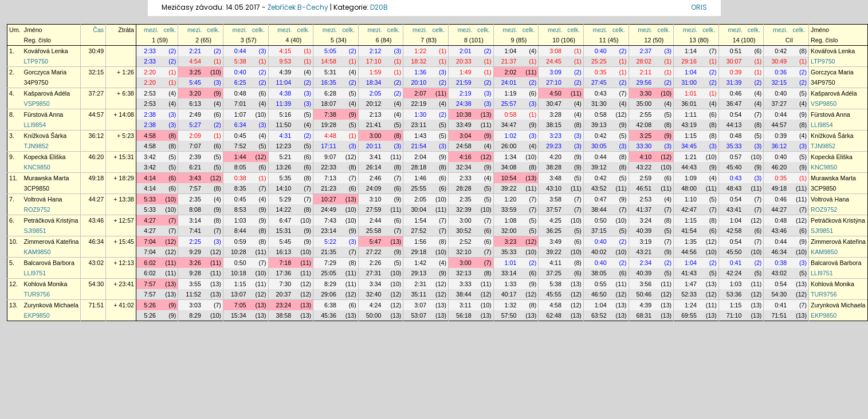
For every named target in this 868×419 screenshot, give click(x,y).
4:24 (376, 305)
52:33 (689, 294)
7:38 (330, 114)
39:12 (599, 167)
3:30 (645, 93)
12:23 (284, 146)
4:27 (150, 220)
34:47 (509, 125)
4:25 (555, 220)
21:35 (329, 252)
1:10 (691, 199)
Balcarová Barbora (49, 263)
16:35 (329, 82)
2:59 (645, 178)
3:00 (376, 136)
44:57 (96, 114)
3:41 (376, 157)
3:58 (555, 199)
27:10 (554, 82)
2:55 (645, 114)
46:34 (96, 242)
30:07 (734, 61)
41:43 (689, 273)
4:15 (285, 51)
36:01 (689, 104)
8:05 (240, 167)
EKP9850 (37, 315)
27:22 (374, 252)
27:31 (374, 273)
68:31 (644, 315)
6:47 (285, 220)
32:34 (464, 167)
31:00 (689, 82)
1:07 (240, 114)
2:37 (645, 51)
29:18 (419, 252)
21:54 (419, 146)
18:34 (374, 82)
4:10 (645, 157)
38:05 (599, 273)
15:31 (284, 231)
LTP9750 (36, 61)
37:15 (599, 231)
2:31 (420, 284)
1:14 (691, 51)
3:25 (195, 72)
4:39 (285, 72)
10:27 (329, 199)
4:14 (150, 178)
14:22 (284, 209)
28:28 (464, 188)
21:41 (374, 125)
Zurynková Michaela (51, 305)
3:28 (555, 114)
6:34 (240, 125)
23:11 (419, 125)
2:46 (376, 178)
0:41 (736, 263)
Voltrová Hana (43, 199)
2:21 (195, 51)
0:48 (240, 93)
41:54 (689, 231)
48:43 (734, 188)
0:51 (736, 51)
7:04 (150, 242)
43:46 (96, 220)
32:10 (464, 252)
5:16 (285, 114)
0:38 (240, 178)
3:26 (195, 263)
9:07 (330, 157)
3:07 (420, 305)
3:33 (466, 284)
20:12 (374, 104)
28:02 (644, 61)
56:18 (464, 315)
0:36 (781, 72)
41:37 (644, 209)
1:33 (511, 284)
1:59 (376, 72)
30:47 (554, 104)
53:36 (734, 294)
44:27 (96, 199)
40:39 (644, 231)
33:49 (464, 125)
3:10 (376, 199)
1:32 (511, 305)
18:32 (419, 61)
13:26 (284, 167)
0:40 (601, 51)
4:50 (555, 93)
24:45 (554, 61)
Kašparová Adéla (47, 93)
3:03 (195, 305)
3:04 (466, 136)
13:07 (239, 294)
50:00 (374, 315)
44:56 (689, 252)
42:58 (734, 231)
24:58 (464, 146)
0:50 (601, 220)
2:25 (195, 242)
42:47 (689, 209)
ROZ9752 (37, 209)
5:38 (240, 61)
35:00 (644, 104)
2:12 (376, 51)
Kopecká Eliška (45, 157)
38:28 (554, 167)
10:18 (239, 273)
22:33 (329, 167)
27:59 (374, 209)
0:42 (781, 51)
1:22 (420, 51)
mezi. (151, 30)
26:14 (374, 167)
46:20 (96, 157)
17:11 (329, 146)
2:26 (376, 263)
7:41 (195, 231)
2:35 (195, 199)
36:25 (554, 231)
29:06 (329, 294)
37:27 (96, 93)
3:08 (555, 51)
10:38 (464, 114)
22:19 (419, 104)
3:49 (555, 242)
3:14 (195, 220)
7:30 (285, 284)
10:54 (509, 178)
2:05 (376, 93)
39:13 (599, 125)
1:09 (691, 178)
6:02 (150, 263)
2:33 (150, 51)
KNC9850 (37, 167)
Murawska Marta (47, 178)
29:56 (644, 82)
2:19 (466, 93)
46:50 (599, 294)
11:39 (284, 104)
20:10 (419, 82)
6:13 (195, 104)
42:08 (644, 125)
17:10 (374, 61)
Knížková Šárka (46, 136)
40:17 (509, 294)
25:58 (374, 231)
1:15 (691, 136)
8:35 (240, 188)
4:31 (285, 136)
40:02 (599, 252)
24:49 (329, 209)
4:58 (150, 136)
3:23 (555, 136)
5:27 (195, 125)
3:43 (195, 178)
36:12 (96, 136)
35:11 (419, 294)
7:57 (195, 188)
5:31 (330, 72)
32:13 (464, 273)
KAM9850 (38, 252)
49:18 (96, 178)
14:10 (284, 188)
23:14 (329, 231)
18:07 (329, 104)
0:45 (240, 136)
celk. (170, 30)
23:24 (284, 305)
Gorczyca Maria (46, 72)
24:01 (509, 82)
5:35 (285, 178)
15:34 (239, 315)
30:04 (419, 209)
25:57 (509, 104)
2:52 (466, 242)
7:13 (330, 178)
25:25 (599, 61)
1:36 (420, 72)
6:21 (195, 167)
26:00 (509, 146)
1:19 (511, 93)
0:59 (240, 242)
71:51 (96, 305)
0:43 (601, 93)
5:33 (150, 199)
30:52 (464, 231)
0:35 (601, 72)
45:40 (734, 167)
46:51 (644, 188)
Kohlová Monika (46, 284)
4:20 (555, 157)
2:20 (150, 72)
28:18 (419, 167)
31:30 (599, 104)
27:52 (419, 231)
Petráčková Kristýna (51, 220)
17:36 (284, 273)
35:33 (734, 146)
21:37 (509, 61)
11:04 (284, 82)
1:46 (420, 178)
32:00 (509, 231)
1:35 (691, 242)
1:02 (511, 136)
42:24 (734, 273)
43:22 (644, 167)
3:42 (150, 157)
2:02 (511, 72)
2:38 (150, 114)
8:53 (240, 209)
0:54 (736, 114)
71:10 (734, 315)
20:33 (464, 61)
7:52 (240, 146)
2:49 (195, 114)
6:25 (240, 82)
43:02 (96, 263)
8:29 (330, 284)
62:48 (554, 315)
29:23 (554, 146)
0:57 (736, 157)
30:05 (599, 146)
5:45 (195, 82)
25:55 (419, 188)
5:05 (330, 51)
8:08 (195, 209)
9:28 (195, 273)
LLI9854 (35, 125)
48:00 (689, 188)
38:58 (284, 315)
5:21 (285, 157)
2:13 (376, 114)
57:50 (509, 315)
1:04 (511, 51)
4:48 (330, 136)
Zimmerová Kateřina (52, 242)
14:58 (329, 61)
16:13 (284, 252)
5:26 (150, 305)
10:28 (239, 252)
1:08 (511, 220)
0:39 (736, 72)
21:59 (464, 82)
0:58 (511, 114)
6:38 (330, 305)
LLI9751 (35, 273)
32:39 (464, 209)
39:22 (509, 188)
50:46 (644, 294)
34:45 (689, 146)
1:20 (511, 199)
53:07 (419, 315)
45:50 (734, 252)
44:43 (689, 167)
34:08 (509, 167)
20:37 (284, 294)
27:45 (599, 82)
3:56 (645, 284)
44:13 (734, 125)
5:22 (330, 242)
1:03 (240, 220)
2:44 (376, 220)
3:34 (376, 284)
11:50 (284, 125)
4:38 (285, 93)
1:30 (420, 114)
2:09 (195, 136)
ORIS (699, 7)
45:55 (554, 294)
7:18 (285, 263)
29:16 (689, 61)
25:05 (329, 273)
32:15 (96, 72)
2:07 (420, 93)
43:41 (734, 209)
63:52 (599, 315)
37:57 (554, 209)
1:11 (691, 114)
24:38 (464, 104)
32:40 (374, 294)
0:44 (240, 51)
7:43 (330, 220)
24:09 (374, 188)
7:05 (240, 305)
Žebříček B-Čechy (298, 7)
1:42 (420, 263)
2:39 (195, 157)
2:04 (420, 157)
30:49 (96, 51)
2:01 (466, 51)
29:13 (419, 273)
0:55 (601, 284)
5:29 (285, 199)
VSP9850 (37, 104)
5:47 (376, 242)
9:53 (285, 61)
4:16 (466, 157)
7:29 (330, 263)
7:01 (240, 104)
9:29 (195, 252)
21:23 (329, 188)
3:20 (195, 93)
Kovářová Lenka (46, 51)
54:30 (96, 284)
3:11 (466, 305)
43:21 (644, 252)
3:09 (555, 72)
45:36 (329, 315)
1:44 (240, 157)
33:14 (509, 273)
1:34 (511, 157)
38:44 (599, 209)
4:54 (195, 61)
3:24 (645, 220)
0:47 (601, 199)
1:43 (420, 136)
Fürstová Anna (44, 114)
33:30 (644, 146)
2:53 (150, 93)
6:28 (330, 93)
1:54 (420, 220)
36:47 (734, 104)
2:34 (645, 263)
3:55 (195, 284)
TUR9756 (37, 294)
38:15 (554, 125)
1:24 (691, 305)
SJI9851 (35, 231)
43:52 (599, 188)
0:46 (736, 93)
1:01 (691, 93)
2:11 (645, 72)
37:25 (554, 273)
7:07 (195, 146)
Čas (98, 30)
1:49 (466, 72)
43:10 (554, 188)
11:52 (193, 294)
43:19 (689, 125)
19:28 (329, 125)
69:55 (689, 315)
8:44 (240, 231)
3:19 (645, 242)
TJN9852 (36, 146)
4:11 (555, 263)
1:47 (691, 284)
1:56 (420, 242)
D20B (379, 7)
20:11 (374, 146)
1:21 (691, 157)
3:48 (555, 178)
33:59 (509, 209)
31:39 (734, 82)
